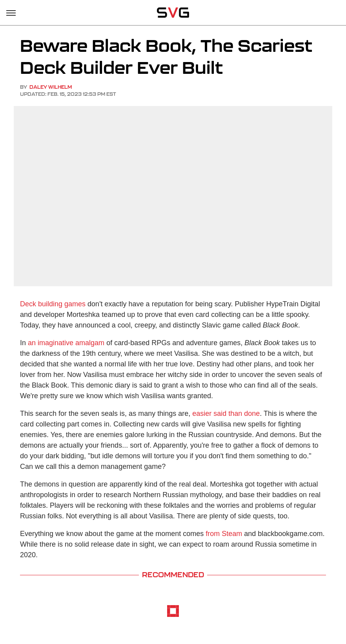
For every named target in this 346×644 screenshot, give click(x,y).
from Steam (224, 534)
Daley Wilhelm (51, 87)
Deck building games (53, 304)
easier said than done (226, 413)
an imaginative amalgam (66, 343)
